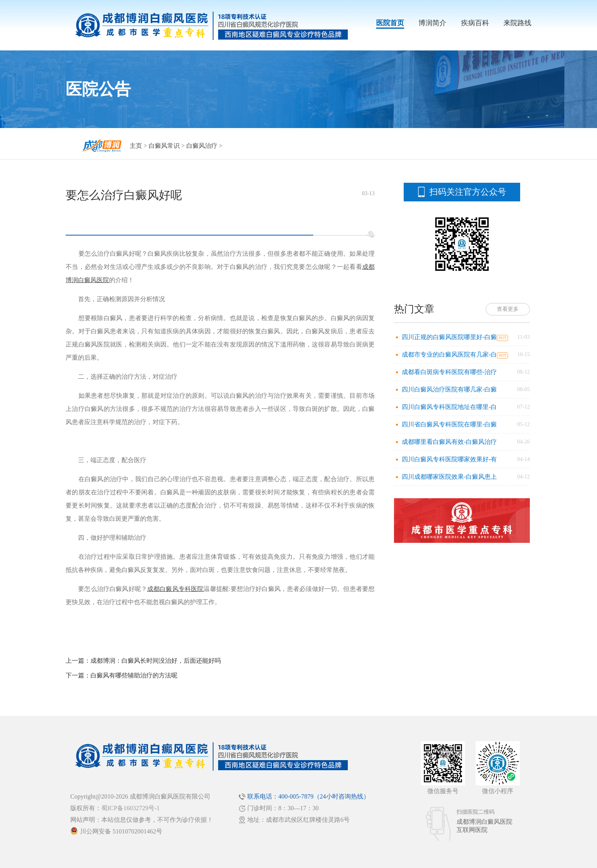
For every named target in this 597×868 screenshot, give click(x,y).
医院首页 (390, 23)
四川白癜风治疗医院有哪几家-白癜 (449, 389)
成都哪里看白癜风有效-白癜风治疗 (449, 442)
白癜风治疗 (202, 146)
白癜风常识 (164, 146)
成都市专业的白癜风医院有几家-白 (449, 354)
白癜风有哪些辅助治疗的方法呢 (134, 675)
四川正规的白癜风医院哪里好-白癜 (449, 337)
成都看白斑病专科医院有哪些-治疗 (449, 372)
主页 (136, 146)
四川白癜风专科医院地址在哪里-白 (449, 407)
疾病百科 (475, 23)
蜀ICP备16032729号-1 (130, 808)
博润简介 (432, 23)
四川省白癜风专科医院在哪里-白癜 (449, 424)
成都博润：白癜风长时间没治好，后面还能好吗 (156, 661)
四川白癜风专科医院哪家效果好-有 (449, 459)
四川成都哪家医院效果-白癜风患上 (449, 477)
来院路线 (517, 23)
